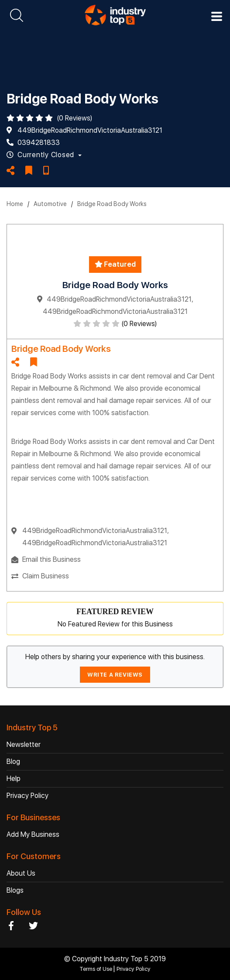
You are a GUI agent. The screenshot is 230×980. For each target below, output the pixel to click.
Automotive (50, 204)
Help (14, 779)
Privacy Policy (27, 796)
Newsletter (24, 744)
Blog (13, 762)
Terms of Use (96, 969)
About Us (21, 873)
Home (15, 204)
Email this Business (51, 559)
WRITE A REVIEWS (115, 675)
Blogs (15, 890)
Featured (115, 264)
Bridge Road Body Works (112, 204)
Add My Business (33, 834)
